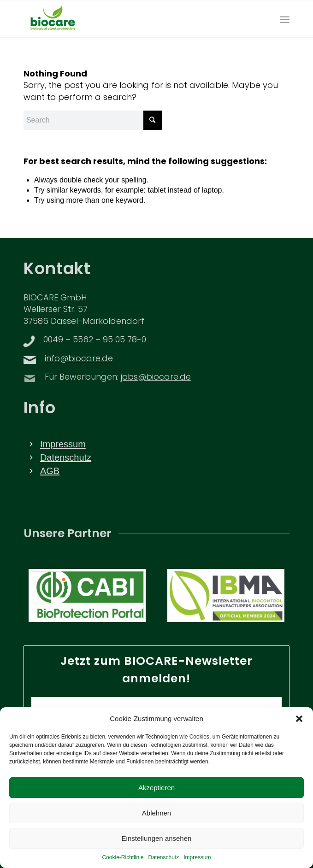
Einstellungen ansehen (157, 848)
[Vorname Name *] (156, 710)
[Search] (93, 120)
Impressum (63, 444)
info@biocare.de (79, 359)
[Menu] (285, 19)
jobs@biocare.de (156, 378)
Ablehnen (156, 823)
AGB (50, 471)
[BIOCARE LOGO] (130, 19)
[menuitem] (285, 19)
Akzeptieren (156, 798)
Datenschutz (66, 457)
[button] (299, 729)
